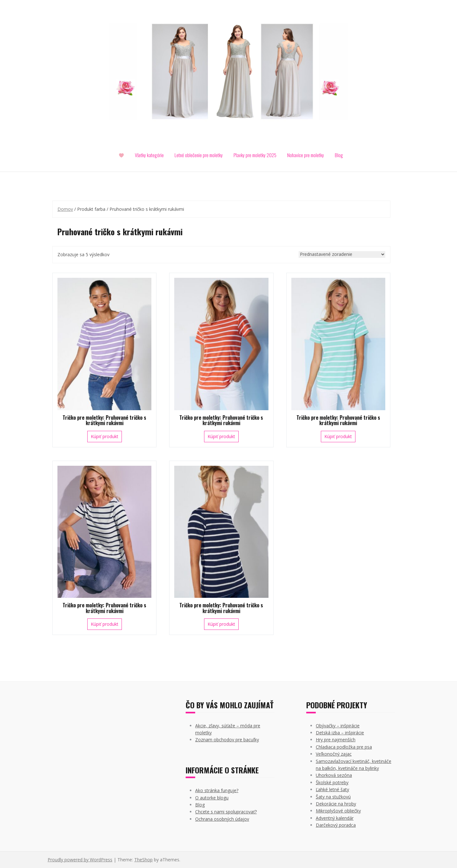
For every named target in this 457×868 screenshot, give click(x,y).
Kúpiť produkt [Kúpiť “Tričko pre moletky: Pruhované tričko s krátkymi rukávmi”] (105, 436)
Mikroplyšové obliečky (338, 811)
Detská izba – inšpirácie (340, 733)
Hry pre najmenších (336, 740)
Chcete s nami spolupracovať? (226, 812)
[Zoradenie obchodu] (342, 254)
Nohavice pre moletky (306, 155)
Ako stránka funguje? (217, 790)
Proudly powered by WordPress (80, 860)
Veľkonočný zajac (334, 754)
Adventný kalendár (335, 818)
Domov (65, 209)
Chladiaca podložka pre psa (344, 747)
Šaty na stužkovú (333, 797)
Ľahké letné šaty (332, 789)
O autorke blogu (212, 798)
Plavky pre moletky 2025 (255, 155)
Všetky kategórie (149, 155)
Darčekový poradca (336, 825)
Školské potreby (332, 782)
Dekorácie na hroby (336, 804)
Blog (339, 155)
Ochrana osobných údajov (222, 819)
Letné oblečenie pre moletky (199, 155)
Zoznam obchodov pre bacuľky (227, 740)
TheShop (143, 860)
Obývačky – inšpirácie (338, 726)
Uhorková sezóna (334, 775)
